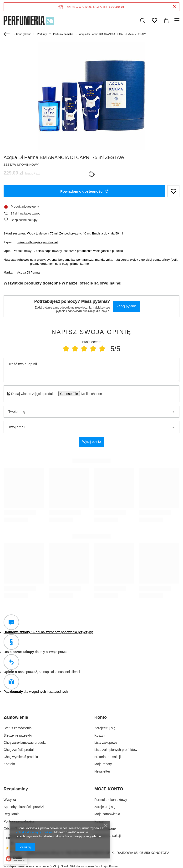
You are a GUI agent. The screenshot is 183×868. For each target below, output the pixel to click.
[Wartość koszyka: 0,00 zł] (166, 20)
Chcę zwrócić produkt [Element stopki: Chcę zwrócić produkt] (20, 750)
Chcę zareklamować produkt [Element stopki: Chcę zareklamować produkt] (25, 743)
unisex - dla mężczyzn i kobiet (37, 242)
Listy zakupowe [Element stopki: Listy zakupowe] (106, 743)
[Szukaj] (142, 20)
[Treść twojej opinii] (91, 370)
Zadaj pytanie (127, 306)
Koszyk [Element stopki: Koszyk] (100, 735)
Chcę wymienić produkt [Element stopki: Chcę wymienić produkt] (21, 757)
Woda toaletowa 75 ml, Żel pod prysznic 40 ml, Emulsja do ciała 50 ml (75, 233)
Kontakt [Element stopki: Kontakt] (9, 764)
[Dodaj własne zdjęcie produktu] (90, 394)
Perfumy (42, 34)
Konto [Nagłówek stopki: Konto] (101, 717)
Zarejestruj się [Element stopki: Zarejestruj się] (105, 728)
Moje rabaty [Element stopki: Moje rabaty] (103, 764)
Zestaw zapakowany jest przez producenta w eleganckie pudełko (78, 251)
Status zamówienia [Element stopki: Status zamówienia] (18, 728)
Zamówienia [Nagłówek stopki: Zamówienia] (16, 717)
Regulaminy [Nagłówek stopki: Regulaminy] (16, 789)
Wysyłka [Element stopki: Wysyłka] (10, 800)
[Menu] (178, 20)
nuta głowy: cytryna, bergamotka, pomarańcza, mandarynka (71, 260)
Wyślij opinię (91, 442)
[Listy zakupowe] (154, 20)
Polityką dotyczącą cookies (34, 832)
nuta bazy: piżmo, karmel (72, 264)
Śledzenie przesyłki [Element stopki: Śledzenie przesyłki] (18, 735)
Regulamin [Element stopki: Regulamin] (12, 814)
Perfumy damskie (63, 34)
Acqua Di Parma (28, 272)
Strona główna (23, 34)
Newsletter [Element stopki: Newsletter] (102, 771)
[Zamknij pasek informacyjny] (174, 7)
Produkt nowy (22, 251)
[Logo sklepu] (29, 20)
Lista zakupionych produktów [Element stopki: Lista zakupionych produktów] (116, 750)
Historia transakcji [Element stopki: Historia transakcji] (107, 757)
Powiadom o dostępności (84, 191)
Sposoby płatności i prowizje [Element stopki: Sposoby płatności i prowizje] (25, 807)
